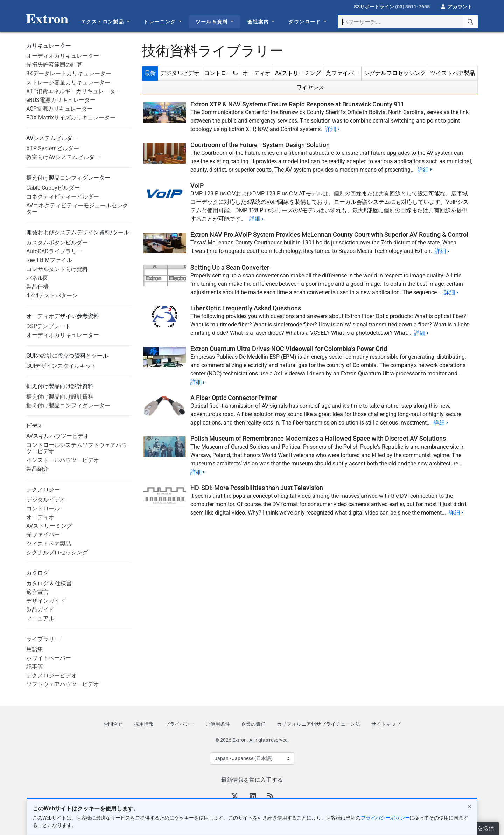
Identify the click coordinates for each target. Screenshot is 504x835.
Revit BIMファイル (49, 260)
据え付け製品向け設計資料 (60, 397)
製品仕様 (37, 287)
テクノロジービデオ (51, 675)
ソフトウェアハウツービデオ (63, 684)
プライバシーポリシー (385, 818)
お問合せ (113, 724)
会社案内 (259, 22)
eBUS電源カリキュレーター (61, 100)
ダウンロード (305, 22)
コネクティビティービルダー (63, 197)
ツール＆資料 (213, 22)
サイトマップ (386, 724)
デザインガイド (46, 601)
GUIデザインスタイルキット (61, 366)
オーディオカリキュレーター (63, 56)
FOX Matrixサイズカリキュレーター (71, 118)
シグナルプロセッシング (57, 553)
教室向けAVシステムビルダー (63, 157)
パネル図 (37, 278)
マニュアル (40, 618)
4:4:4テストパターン (52, 295)
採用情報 (144, 724)
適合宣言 (37, 592)
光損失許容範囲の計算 (54, 65)
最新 (150, 73)
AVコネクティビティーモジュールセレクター (77, 209)
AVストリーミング (49, 526)
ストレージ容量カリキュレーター (68, 82)
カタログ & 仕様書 (49, 583)
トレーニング (160, 22)
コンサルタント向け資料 (57, 269)
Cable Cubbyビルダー (53, 188)
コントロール (43, 508)
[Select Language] (252, 758)
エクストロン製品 (103, 22)
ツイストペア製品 (49, 544)
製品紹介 (37, 469)
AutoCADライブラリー (54, 251)
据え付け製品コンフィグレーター (68, 405)
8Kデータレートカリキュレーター (69, 73)
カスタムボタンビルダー (57, 243)
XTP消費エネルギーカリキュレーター (73, 91)
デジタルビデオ (46, 500)
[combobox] (408, 22)
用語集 (35, 649)
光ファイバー (43, 535)
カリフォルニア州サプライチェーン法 (318, 724)
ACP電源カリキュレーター (59, 109)
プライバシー (180, 724)
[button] (457, 6)
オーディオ (40, 517)
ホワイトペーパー (49, 658)
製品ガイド (40, 610)
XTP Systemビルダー (53, 148)
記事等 (35, 667)
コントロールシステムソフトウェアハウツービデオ (77, 448)
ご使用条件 (218, 724)
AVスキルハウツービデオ (58, 436)
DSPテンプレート (48, 326)
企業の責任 (253, 724)
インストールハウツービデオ (63, 460)
